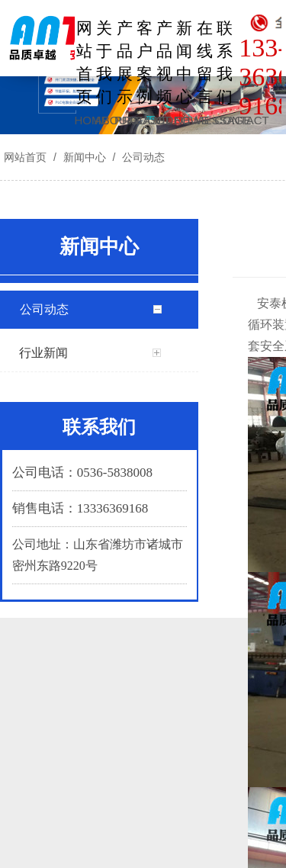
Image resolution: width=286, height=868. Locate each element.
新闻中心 (85, 157)
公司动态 (142, 157)
